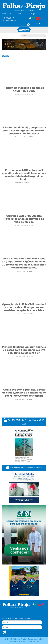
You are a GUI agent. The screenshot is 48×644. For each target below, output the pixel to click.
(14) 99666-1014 (9, 18)
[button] (37, 24)
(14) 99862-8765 (9, 20)
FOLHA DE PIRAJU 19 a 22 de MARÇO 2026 (24, 422)
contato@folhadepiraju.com (37, 14)
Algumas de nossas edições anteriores (24, 468)
